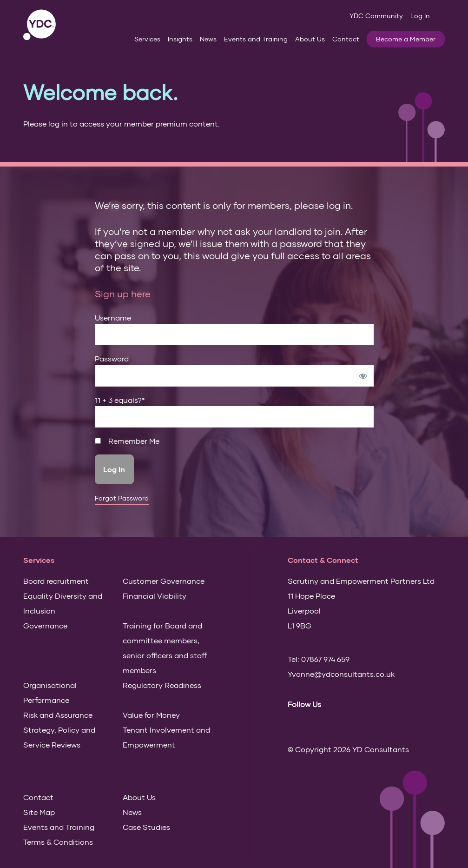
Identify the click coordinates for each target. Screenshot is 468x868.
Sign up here (123, 294)
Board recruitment (56, 581)
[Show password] (363, 376)
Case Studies (146, 827)
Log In (420, 16)
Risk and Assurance (58, 715)
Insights (180, 39)
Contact (346, 39)
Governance (45, 625)
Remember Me (127, 441)
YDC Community (376, 16)
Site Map (39, 812)
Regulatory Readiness (162, 685)
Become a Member (406, 39)
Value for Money (151, 715)
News (208, 39)
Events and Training (256, 39)
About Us (310, 39)
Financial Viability (155, 596)
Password (112, 358)
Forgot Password (122, 498)
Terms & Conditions (58, 842)
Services (147, 39)
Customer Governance (164, 581)
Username (113, 317)
